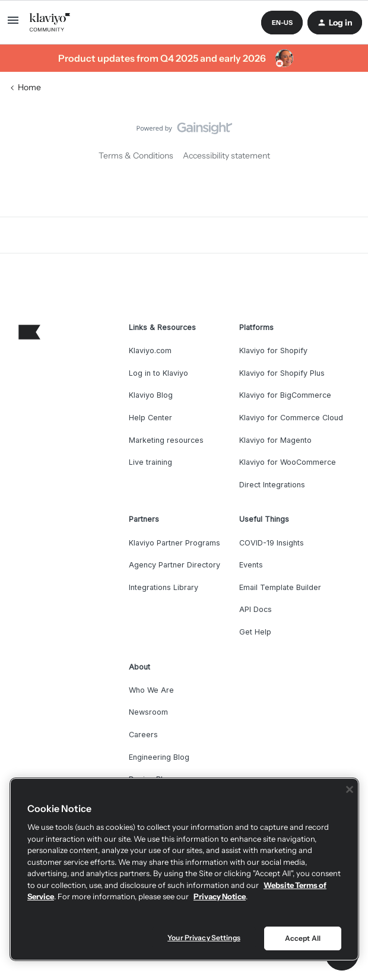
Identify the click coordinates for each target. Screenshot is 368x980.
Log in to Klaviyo (158, 373)
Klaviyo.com (150, 351)
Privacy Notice (220, 896)
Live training (150, 462)
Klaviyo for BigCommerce (285, 395)
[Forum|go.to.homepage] (50, 23)
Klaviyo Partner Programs (175, 543)
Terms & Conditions (136, 156)
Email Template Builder (280, 587)
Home (29, 87)
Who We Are (151, 690)
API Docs (256, 609)
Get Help (255, 632)
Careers (143, 735)
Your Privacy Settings (204, 938)
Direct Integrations (272, 485)
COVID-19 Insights (272, 543)
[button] (13, 24)
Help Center (150, 418)
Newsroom (148, 712)
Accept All (303, 938)
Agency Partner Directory (175, 565)
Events (251, 565)
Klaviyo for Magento (275, 440)
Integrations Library (164, 587)
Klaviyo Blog (151, 395)
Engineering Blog (159, 757)
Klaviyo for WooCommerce (288, 462)
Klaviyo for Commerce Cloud (291, 418)
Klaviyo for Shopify (273, 351)
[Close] (350, 789)
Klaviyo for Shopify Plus (282, 373)
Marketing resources (166, 440)
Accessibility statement (226, 156)
